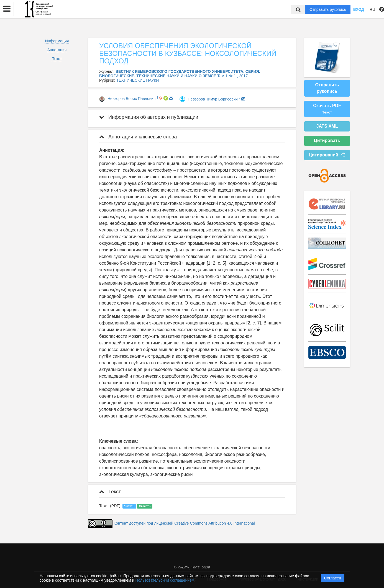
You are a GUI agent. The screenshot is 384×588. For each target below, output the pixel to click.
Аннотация (57, 50)
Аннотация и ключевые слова (138, 137)
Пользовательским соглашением (165, 580)
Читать (129, 506)
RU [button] (372, 9)
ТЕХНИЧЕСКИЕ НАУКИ (138, 80)
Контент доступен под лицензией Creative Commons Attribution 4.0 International (184, 523)
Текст (57, 59)
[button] (7, 9)
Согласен (333, 578)
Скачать (145, 506)
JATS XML (327, 126)
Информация (57, 41)
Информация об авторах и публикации (149, 117)
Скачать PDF (327, 109)
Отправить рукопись (328, 9)
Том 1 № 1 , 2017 (232, 76)
